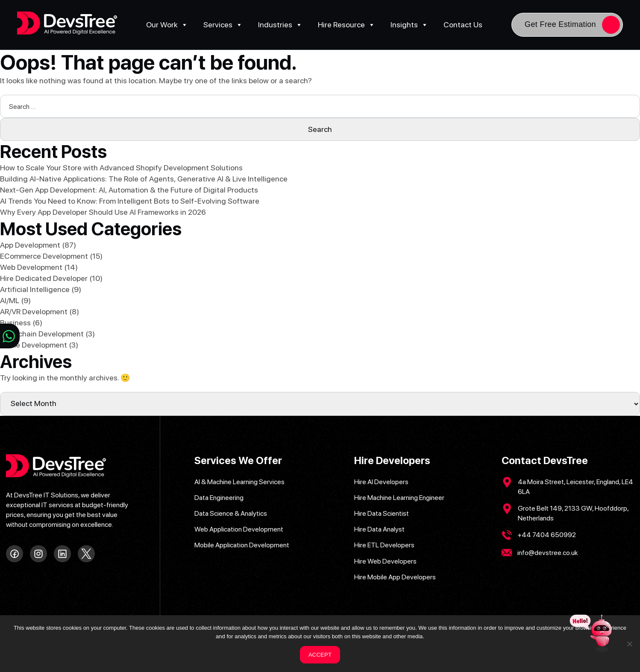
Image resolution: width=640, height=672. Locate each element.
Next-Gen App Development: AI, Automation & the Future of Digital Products (129, 190)
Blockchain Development (42, 334)
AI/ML (10, 300)
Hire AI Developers (381, 482)
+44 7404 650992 (547, 535)
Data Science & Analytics (231, 513)
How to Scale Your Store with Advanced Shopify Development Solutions (121, 168)
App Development (30, 245)
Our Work (167, 25)
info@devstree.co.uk (548, 553)
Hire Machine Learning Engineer (399, 498)
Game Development (34, 345)
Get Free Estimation (560, 24)
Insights (409, 25)
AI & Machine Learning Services (239, 482)
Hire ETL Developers (384, 545)
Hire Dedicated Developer (44, 278)
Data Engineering (219, 498)
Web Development (31, 267)
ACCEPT (320, 655)
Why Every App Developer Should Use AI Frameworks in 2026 (103, 212)
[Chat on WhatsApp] (10, 336)
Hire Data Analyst (379, 529)
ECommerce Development (44, 256)
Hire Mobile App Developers (395, 577)
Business (15, 323)
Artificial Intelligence (35, 289)
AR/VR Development (34, 311)
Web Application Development (239, 529)
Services (223, 25)
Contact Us (463, 25)
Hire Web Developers (385, 561)
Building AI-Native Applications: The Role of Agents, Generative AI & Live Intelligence (144, 179)
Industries (280, 25)
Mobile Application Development (242, 545)
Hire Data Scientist (382, 513)
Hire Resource (346, 25)
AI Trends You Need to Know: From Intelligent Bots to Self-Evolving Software (130, 201)
